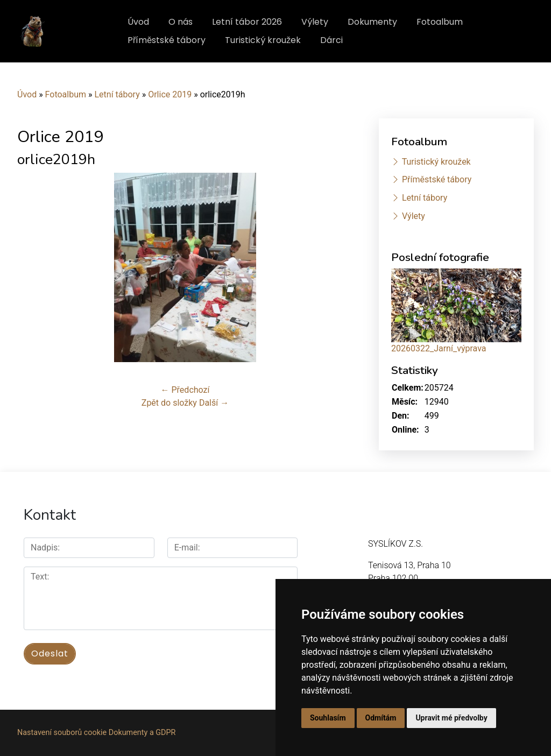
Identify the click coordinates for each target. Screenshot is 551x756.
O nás (181, 22)
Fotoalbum (440, 22)
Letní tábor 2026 (247, 22)
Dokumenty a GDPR (142, 733)
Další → (214, 403)
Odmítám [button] (381, 718)
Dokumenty (372, 22)
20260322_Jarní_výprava (439, 348)
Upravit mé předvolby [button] (451, 718)
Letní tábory (117, 94)
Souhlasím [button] (328, 718)
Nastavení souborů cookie (62, 733)
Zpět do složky (169, 403)
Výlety (315, 22)
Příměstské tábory (167, 40)
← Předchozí (185, 390)
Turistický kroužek (263, 40)
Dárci (331, 40)
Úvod (138, 22)
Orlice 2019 (170, 94)
